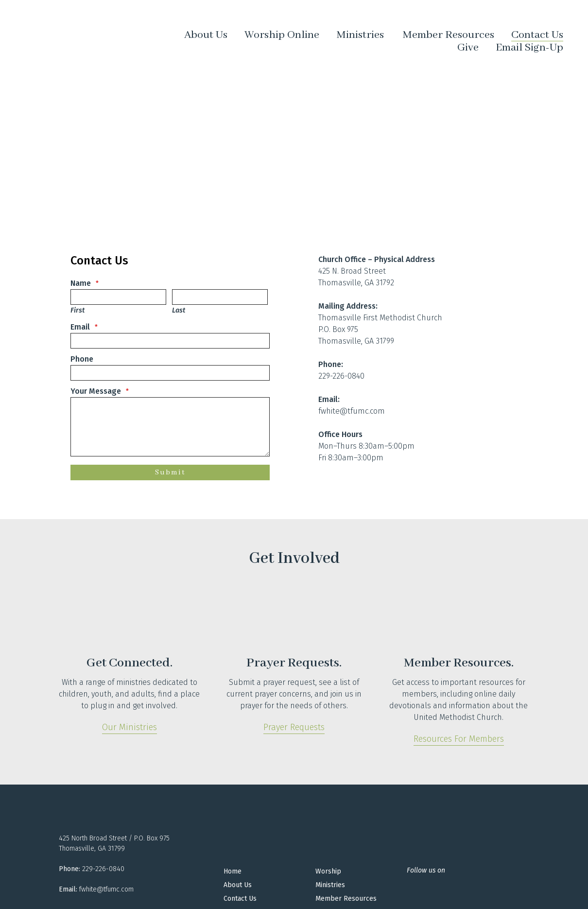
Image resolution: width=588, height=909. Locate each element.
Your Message (96, 391)
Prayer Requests (294, 727)
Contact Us (537, 35)
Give (468, 48)
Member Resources (448, 35)
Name (81, 283)
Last (179, 310)
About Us (206, 35)
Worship (328, 871)
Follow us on (426, 870)
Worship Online (282, 35)
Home (233, 871)
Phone (82, 359)
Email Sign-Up (529, 48)
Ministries (360, 35)
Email (80, 327)
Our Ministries (130, 727)
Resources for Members (459, 739)
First (78, 310)
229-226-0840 (341, 376)
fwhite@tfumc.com (352, 411)
